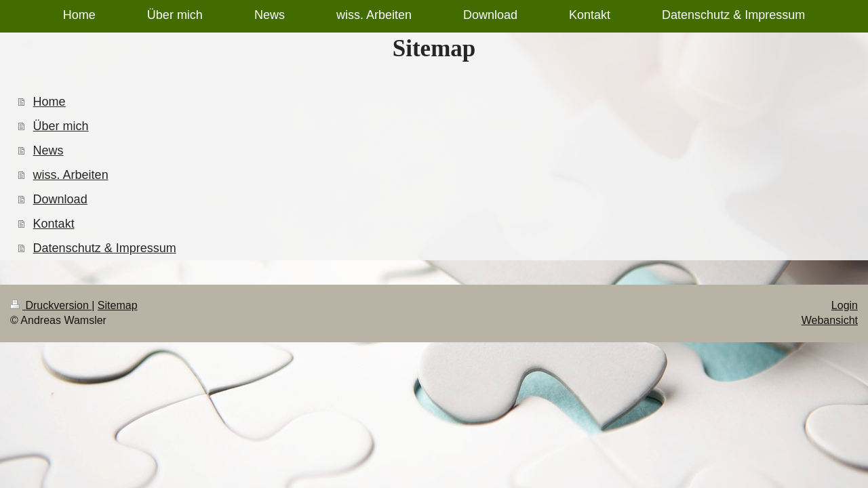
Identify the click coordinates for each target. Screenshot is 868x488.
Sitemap (118, 305)
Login (845, 305)
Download (60, 199)
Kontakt (54, 224)
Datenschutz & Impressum (105, 248)
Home (50, 102)
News (48, 150)
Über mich (61, 126)
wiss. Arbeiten (71, 175)
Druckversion (51, 305)
